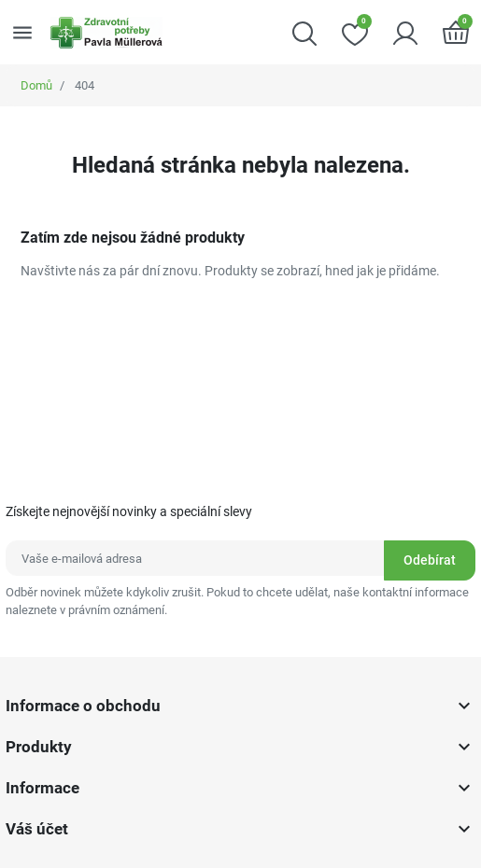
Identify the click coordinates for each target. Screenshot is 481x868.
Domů (36, 85)
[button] (304, 32)
